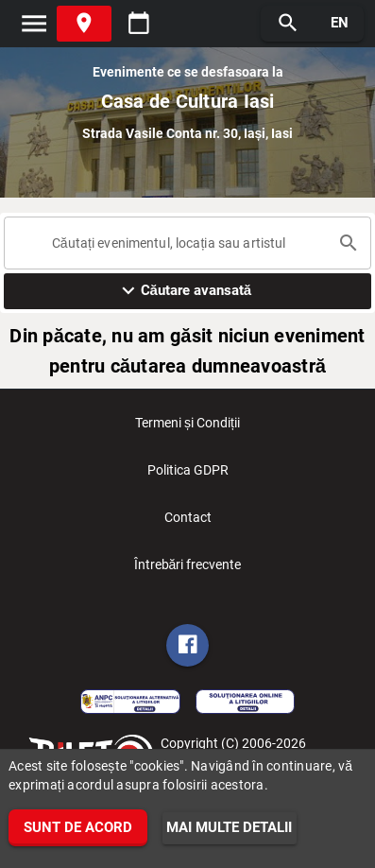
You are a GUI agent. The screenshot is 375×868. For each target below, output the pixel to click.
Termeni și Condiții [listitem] (187, 428)
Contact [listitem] (188, 523)
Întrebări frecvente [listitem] (188, 570)
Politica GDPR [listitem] (188, 476)
